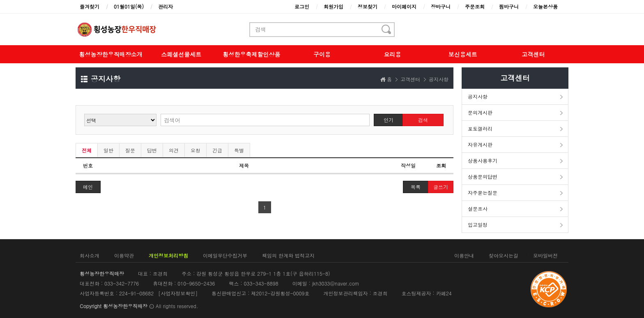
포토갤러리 (480, 128)
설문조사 (478, 209)
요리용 (392, 54)
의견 (174, 150)
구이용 (322, 54)
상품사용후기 (483, 160)
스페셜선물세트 (181, 54)
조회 (441, 165)
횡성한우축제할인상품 (252, 54)
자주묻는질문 (483, 192)
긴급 (217, 150)
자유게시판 (480, 144)
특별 (239, 150)
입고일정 (478, 225)
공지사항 (478, 96)
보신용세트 (463, 54)
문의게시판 (480, 112)
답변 (152, 150)
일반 (108, 150)
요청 (195, 150)
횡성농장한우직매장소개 (111, 54)
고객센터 (533, 54)
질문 (130, 150)
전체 (87, 150)
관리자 (166, 6)
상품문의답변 (483, 176)
